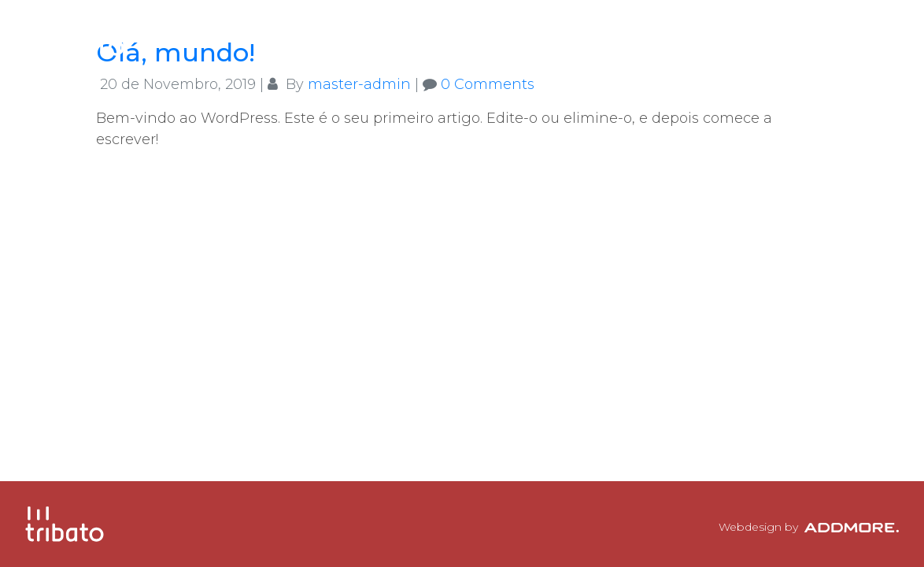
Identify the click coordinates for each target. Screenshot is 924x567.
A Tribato (536, 35)
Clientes (720, 35)
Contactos (828, 35)
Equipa (630, 35)
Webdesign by (809, 527)
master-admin (359, 84)
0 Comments (488, 84)
